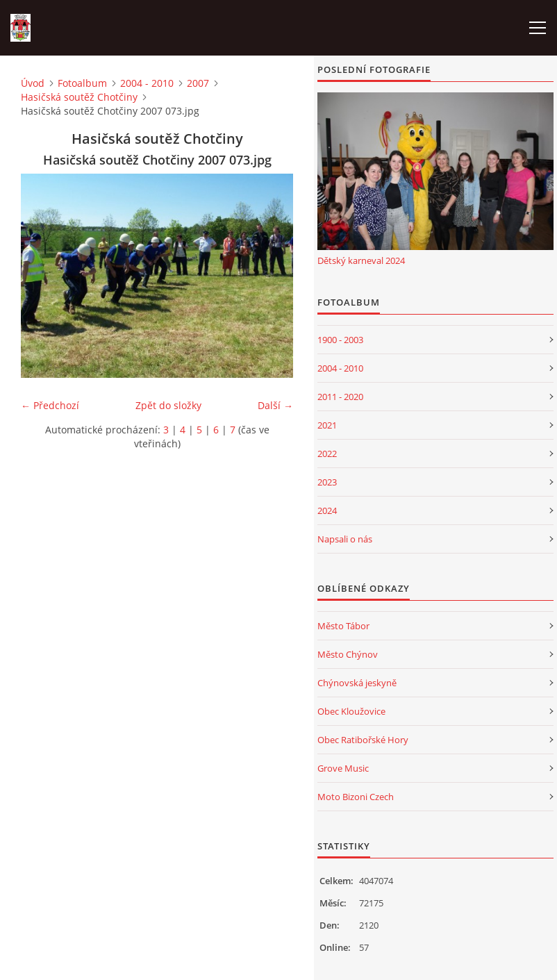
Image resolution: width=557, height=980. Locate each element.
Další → (275, 405)
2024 (327, 510)
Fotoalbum (82, 83)
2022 (327, 454)
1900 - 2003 (340, 340)
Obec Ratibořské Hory (363, 740)
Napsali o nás (345, 539)
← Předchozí (50, 405)
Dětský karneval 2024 (361, 260)
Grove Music (343, 768)
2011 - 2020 (340, 397)
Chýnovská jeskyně (357, 683)
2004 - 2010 (147, 83)
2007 (198, 83)
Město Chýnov (348, 654)
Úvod (33, 83)
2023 (327, 482)
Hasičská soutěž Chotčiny (79, 97)
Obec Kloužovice (351, 711)
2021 (327, 425)
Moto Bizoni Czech (356, 797)
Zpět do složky (168, 405)
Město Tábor (343, 626)
